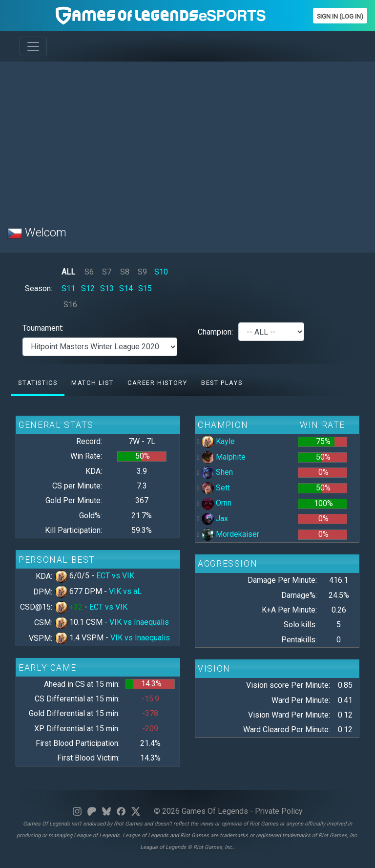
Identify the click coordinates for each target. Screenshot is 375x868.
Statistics (38, 383)
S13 (107, 288)
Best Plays (222, 383)
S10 (161, 272)
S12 (88, 288)
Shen (217, 472)
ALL (68, 272)
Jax (215, 519)
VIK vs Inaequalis (139, 622)
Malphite (224, 457)
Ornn (217, 503)
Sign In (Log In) (340, 16)
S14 (126, 288)
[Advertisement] (187, 138)
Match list (92, 383)
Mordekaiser (230, 534)
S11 (68, 288)
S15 (145, 288)
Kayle (218, 441)
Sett (216, 488)
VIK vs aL (125, 591)
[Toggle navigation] (33, 46)
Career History (157, 383)
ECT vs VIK (115, 576)
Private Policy (279, 811)
